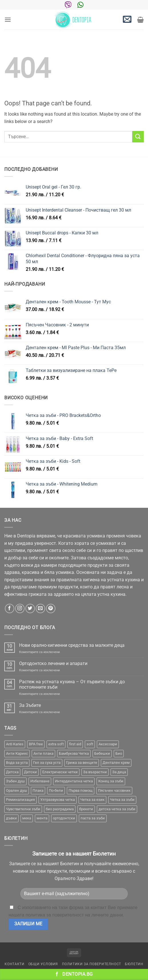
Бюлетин (134, 964)
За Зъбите (30, 705)
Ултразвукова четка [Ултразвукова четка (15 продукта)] (58, 800)
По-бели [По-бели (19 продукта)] (56, 790)
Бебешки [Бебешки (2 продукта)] (102, 753)
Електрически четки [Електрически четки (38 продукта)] (60, 772)
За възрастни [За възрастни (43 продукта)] (95, 772)
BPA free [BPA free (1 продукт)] (36, 744)
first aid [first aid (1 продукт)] (75, 744)
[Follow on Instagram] (20, 608)
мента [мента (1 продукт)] (42, 818)
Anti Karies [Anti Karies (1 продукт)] (15, 744)
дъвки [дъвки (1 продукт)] (11, 818)
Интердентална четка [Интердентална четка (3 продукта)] (74, 781)
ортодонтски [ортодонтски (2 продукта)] (64, 818)
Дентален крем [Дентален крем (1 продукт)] (116, 763)
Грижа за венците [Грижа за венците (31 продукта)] (82, 763)
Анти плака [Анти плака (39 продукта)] (43, 753)
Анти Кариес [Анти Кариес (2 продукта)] (17, 753)
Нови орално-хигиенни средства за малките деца (72, 645)
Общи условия (43, 964)
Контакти (14, 964)
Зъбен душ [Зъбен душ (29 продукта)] (15, 781)
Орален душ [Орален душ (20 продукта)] (17, 790)
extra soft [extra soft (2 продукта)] (56, 744)
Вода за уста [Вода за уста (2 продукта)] (17, 763)
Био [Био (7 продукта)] (119, 753)
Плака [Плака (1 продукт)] (38, 790)
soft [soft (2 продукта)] (90, 744)
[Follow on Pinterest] (51, 608)
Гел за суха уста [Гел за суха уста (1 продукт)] (47, 763)
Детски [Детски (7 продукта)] (30, 772)
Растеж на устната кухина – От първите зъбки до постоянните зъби (72, 684)
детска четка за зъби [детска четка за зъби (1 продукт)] (117, 809)
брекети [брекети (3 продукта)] (86, 809)
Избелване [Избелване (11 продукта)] (40, 781)
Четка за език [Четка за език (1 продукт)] (92, 800)
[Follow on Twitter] (30, 608)
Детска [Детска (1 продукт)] (12, 772)
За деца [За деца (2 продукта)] (119, 772)
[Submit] (138, 137)
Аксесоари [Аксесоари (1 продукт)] (108, 744)
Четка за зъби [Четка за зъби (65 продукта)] (122, 800)
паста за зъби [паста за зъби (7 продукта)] (93, 818)
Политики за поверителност (92, 964)
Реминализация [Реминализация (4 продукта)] (20, 800)
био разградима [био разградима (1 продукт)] (60, 809)
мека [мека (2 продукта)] (27, 818)
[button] (8, 20)
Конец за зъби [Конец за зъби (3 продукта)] (111, 781)
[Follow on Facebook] (10, 608)
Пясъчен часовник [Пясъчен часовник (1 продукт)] (114, 790)
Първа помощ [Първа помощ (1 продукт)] (81, 790)
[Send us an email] (40, 608)
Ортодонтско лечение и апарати (53, 663)
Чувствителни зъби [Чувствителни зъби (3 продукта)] (23, 809)
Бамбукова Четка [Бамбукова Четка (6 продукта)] (74, 753)
